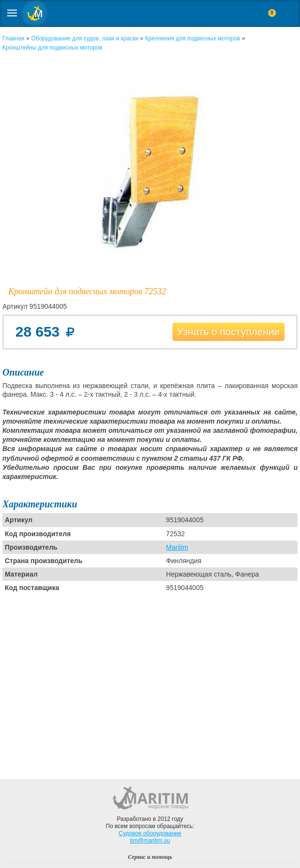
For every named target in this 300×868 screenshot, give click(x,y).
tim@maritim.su (150, 841)
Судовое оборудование (150, 833)
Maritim (177, 547)
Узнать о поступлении (228, 332)
